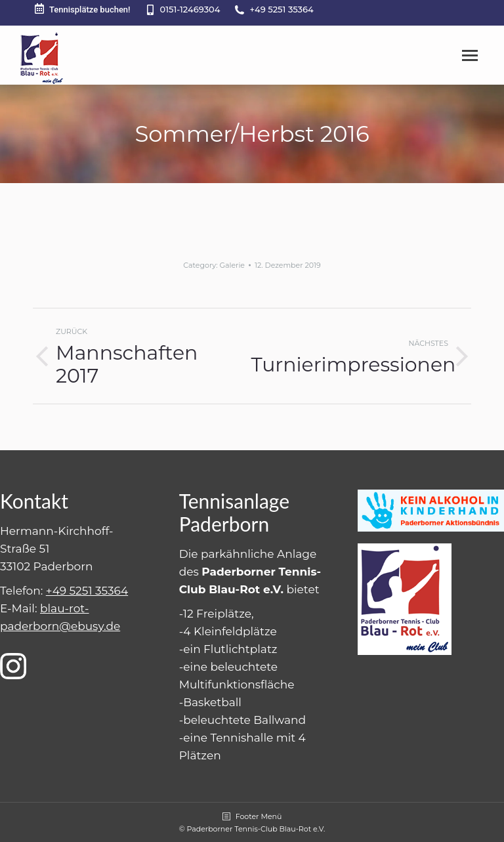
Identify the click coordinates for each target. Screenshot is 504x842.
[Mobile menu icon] (470, 55)
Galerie (232, 265)
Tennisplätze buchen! (82, 9)
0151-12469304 (190, 9)
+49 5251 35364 (281, 9)
